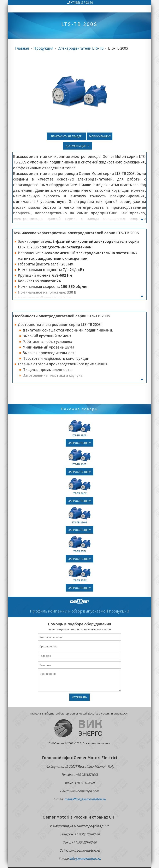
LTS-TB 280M (79, 522)
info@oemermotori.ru (85, 859)
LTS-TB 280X (80, 493)
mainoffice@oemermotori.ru (85, 799)
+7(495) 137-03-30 (80, 3)
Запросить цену (100, 136)
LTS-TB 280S (79, 435)
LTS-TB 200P (79, 464)
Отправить (79, 697)
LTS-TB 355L (79, 551)
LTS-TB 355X (80, 580)
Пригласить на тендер (66, 136)
